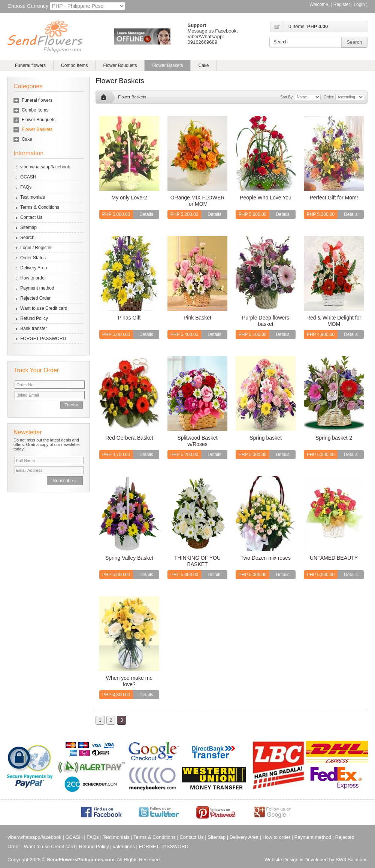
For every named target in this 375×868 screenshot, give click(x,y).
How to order (33, 278)
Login (359, 4)
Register (342, 4)
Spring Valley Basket (129, 558)
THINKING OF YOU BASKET (197, 561)
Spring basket (266, 438)
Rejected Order (35, 298)
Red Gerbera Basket (129, 438)
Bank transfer (34, 328)
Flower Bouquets (120, 65)
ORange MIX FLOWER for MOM (198, 201)
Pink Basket (197, 318)
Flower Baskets (167, 65)
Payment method (37, 288)
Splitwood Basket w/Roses (197, 441)
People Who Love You (266, 198)
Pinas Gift (129, 318)
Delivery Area (34, 268)
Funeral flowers (30, 65)
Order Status (33, 258)
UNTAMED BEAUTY (334, 558)
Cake (203, 65)
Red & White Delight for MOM (334, 321)
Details (146, 214)
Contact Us (31, 217)
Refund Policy (34, 318)
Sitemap (28, 227)
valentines (124, 846)
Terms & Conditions (40, 207)
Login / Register (36, 248)
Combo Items (74, 65)
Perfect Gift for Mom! (334, 198)
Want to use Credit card (44, 308)
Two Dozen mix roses (266, 558)
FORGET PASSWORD (43, 339)
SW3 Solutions (352, 860)
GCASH (28, 177)
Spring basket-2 (334, 438)
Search (27, 238)
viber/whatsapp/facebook (45, 167)
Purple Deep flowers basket (266, 321)
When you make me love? (129, 681)
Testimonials (33, 197)
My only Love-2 (129, 198)
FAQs (26, 187)
